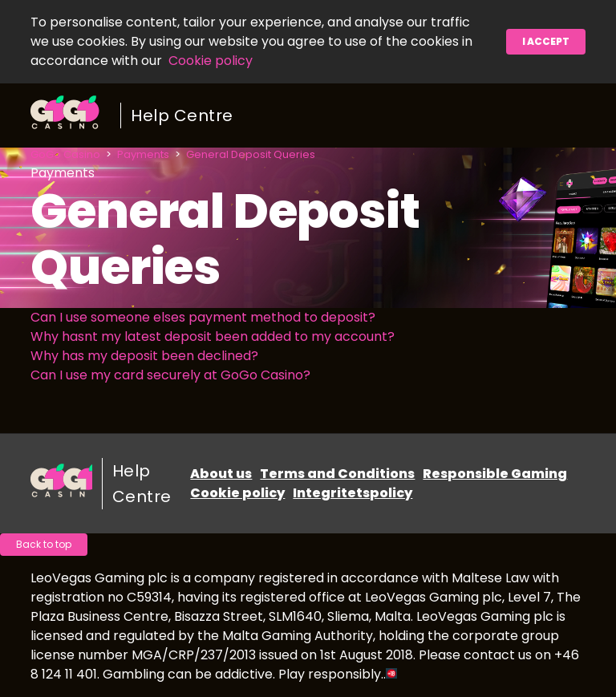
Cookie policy (211, 61)
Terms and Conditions (337, 474)
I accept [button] (546, 41)
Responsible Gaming (495, 474)
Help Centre (182, 115)
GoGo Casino (65, 154)
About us (221, 474)
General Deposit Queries (251, 154)
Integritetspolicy (353, 493)
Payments (143, 154)
